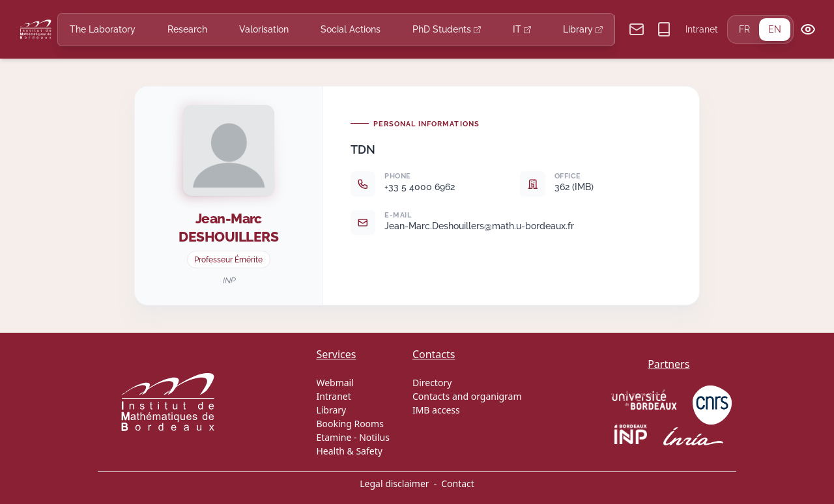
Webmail (335, 383)
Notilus (374, 437)
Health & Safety (349, 451)
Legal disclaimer (394, 483)
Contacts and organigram (467, 396)
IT (522, 29)
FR (744, 29)
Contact (458, 483)
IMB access (436, 410)
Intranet (702, 29)
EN (775, 29)
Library (583, 29)
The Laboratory (103, 29)
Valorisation (264, 29)
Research (187, 29)
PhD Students (447, 29)
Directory (432, 383)
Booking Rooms (350, 424)
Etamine (334, 437)
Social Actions (351, 29)
